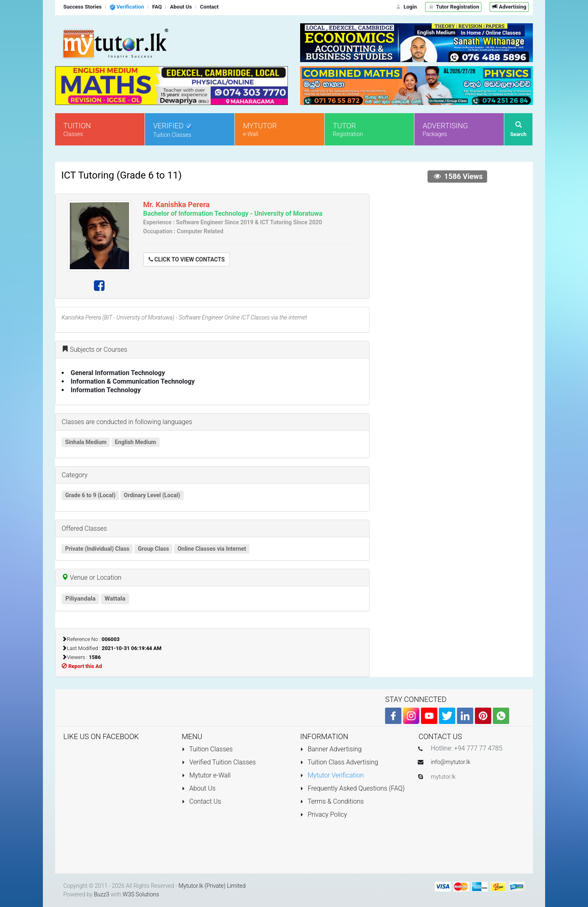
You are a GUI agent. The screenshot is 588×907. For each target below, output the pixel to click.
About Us (199, 788)
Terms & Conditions (332, 801)
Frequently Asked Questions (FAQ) (352, 788)
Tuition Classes (207, 749)
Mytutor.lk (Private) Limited (212, 886)
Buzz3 (102, 894)
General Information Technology (118, 373)
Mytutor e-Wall (206, 775)
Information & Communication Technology (133, 381)
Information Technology (106, 390)
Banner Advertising (331, 749)
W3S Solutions (141, 894)
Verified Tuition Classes (219, 762)
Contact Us (201, 801)
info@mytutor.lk (451, 762)
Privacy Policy (324, 814)
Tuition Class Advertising (339, 762)
